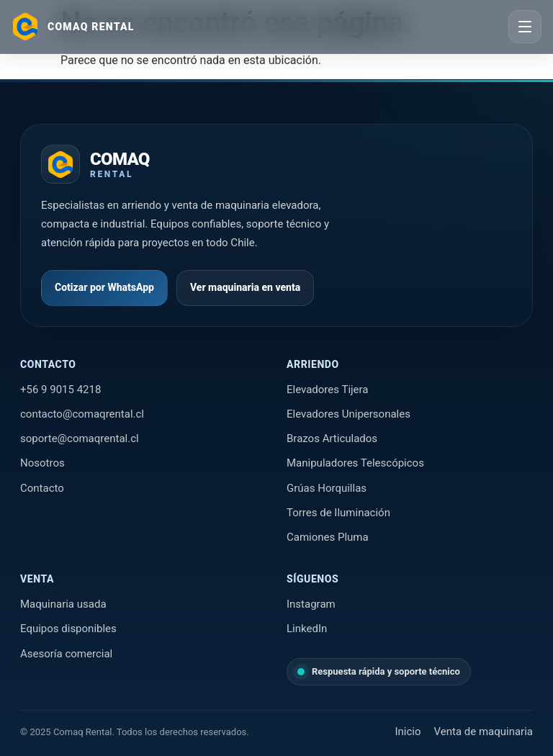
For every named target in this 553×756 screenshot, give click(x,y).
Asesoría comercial (66, 654)
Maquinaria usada (63, 604)
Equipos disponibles (68, 629)
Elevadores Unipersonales (349, 414)
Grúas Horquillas (327, 488)
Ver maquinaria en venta (245, 287)
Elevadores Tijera (328, 390)
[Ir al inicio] (73, 27)
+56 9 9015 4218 (60, 390)
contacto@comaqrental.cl (82, 414)
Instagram (311, 604)
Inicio (408, 732)
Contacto (42, 488)
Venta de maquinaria (484, 732)
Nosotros (42, 463)
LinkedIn (307, 629)
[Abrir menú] (525, 27)
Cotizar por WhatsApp (104, 287)
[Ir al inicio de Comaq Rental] (95, 164)
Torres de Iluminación (338, 513)
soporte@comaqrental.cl (80, 438)
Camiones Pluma (328, 537)
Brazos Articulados (332, 438)
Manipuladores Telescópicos (355, 463)
